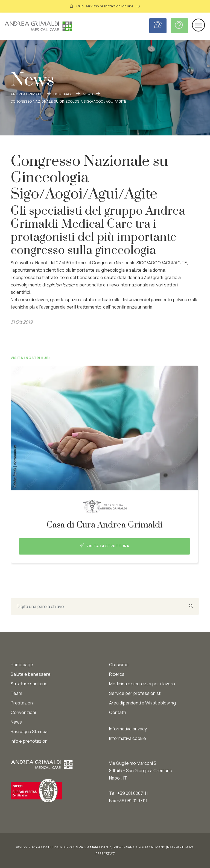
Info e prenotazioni (30, 741)
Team (16, 693)
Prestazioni (22, 703)
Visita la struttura (105, 546)
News (88, 94)
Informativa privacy (128, 729)
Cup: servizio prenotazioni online (105, 6)
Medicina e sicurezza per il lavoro (142, 684)
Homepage (63, 94)
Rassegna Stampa (29, 731)
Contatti (117, 712)
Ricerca (117, 674)
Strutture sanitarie (29, 684)
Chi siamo (119, 665)
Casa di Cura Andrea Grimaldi (105, 525)
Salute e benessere (31, 674)
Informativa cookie (128, 738)
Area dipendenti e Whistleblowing (142, 703)
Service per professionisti (135, 693)
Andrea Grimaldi (27, 94)
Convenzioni (23, 712)
